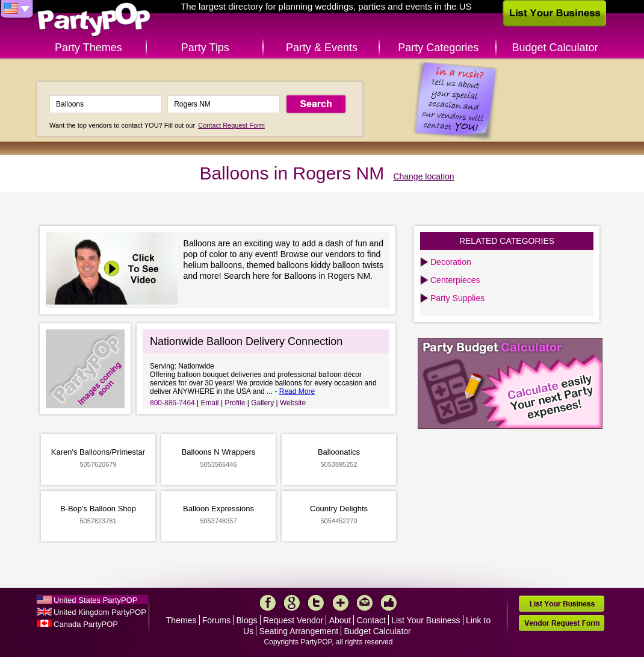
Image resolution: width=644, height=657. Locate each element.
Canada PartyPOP (86, 624)
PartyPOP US (94, 20)
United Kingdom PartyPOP (100, 612)
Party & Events (322, 48)
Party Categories (438, 48)
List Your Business (426, 620)
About (340, 620)
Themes (181, 620)
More (341, 603)
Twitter (316, 603)
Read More (297, 391)
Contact (371, 620)
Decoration (451, 262)
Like (389, 603)
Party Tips (205, 48)
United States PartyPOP (95, 600)
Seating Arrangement (299, 631)
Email (210, 403)
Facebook (268, 603)
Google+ (292, 603)
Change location (423, 176)
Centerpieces (455, 280)
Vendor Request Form (562, 623)
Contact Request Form (231, 125)
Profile (235, 403)
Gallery (262, 403)
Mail (365, 603)
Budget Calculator (555, 48)
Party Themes (88, 48)
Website (293, 403)
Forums (216, 620)
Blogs (247, 620)
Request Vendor (293, 620)
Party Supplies (457, 298)
